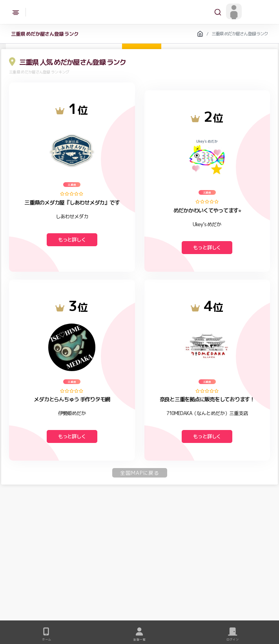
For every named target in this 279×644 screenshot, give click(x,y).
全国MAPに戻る (140, 473)
